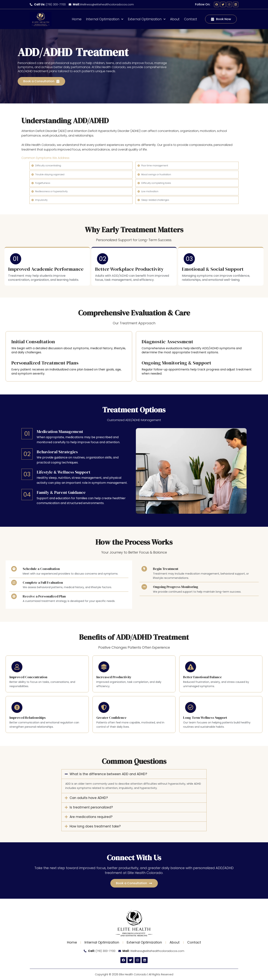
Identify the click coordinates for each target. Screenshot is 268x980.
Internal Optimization (105, 19)
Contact (191, 19)
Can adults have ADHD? (89, 798)
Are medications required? (91, 817)
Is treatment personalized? (91, 807)
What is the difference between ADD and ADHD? (108, 774)
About (175, 19)
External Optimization (147, 19)
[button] (134, 774)
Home (77, 19)
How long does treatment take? (95, 826)
